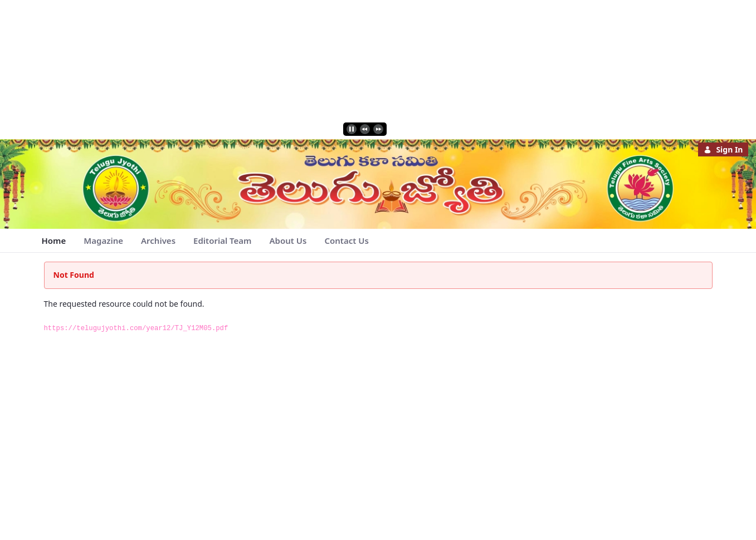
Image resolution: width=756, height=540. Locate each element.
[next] (378, 129)
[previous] (365, 129)
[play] (352, 129)
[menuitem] (54, 241)
